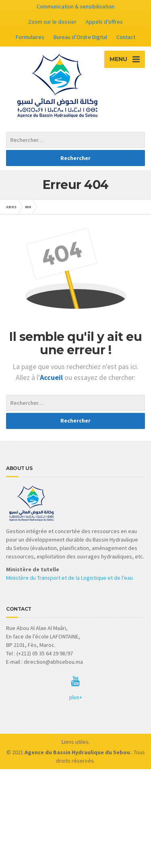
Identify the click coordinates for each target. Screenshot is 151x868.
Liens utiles (75, 742)
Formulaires (30, 37)
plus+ (76, 697)
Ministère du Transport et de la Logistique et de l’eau (69, 578)
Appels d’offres (104, 22)
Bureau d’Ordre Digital (80, 37)
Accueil (52, 377)
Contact (126, 37)
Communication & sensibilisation (75, 6)
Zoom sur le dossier (52, 22)
